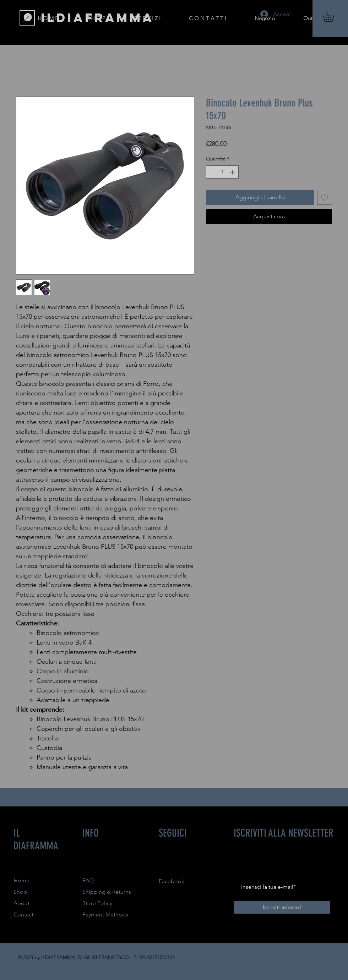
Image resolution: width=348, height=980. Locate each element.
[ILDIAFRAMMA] (97, 18)
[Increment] (233, 172)
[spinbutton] (222, 172)
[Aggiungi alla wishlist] (325, 197)
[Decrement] (211, 172)
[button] (333, 17)
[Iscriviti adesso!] (282, 907)
